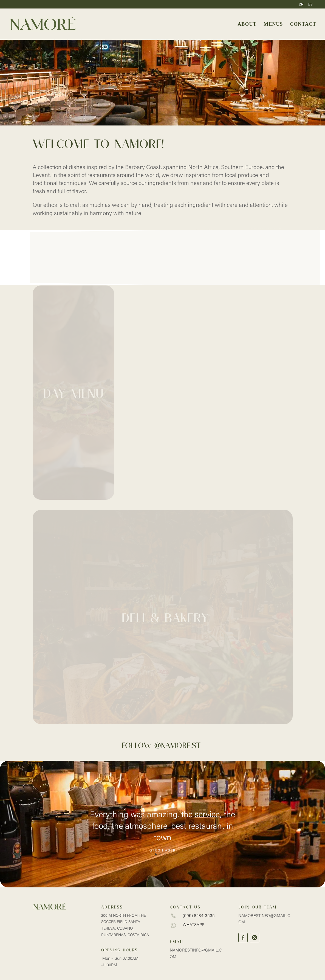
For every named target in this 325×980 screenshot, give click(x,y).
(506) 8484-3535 (199, 916)
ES (310, 5)
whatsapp (193, 925)
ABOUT (247, 25)
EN (301, 5)
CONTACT (303, 25)
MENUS (273, 25)
